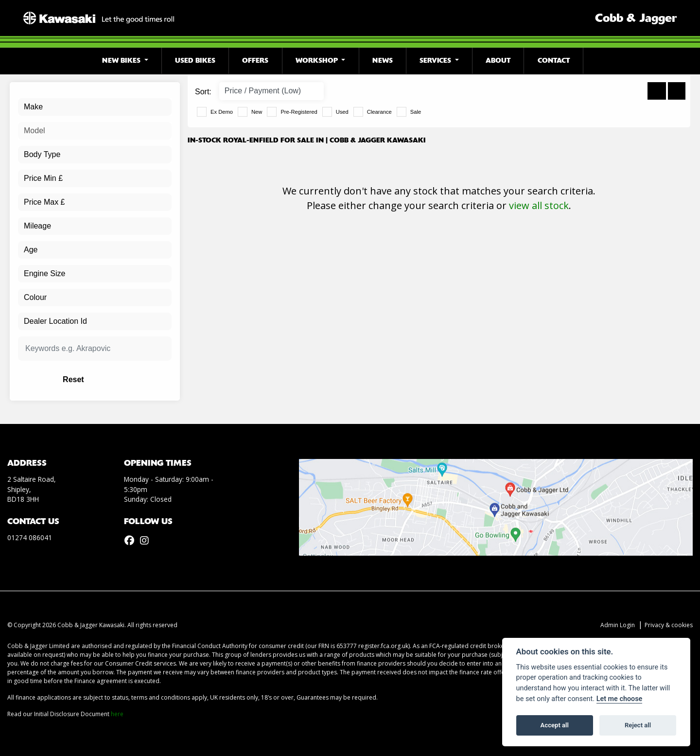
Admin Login (618, 625)
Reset (122, 379)
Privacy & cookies (669, 625)
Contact (554, 61)
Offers (255, 61)
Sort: (203, 92)
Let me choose (620, 699)
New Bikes (122, 61)
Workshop (318, 61)
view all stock (539, 205)
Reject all (638, 725)
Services (436, 61)
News (383, 61)
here (117, 714)
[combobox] (95, 107)
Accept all (555, 725)
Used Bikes (195, 61)
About (498, 61)
